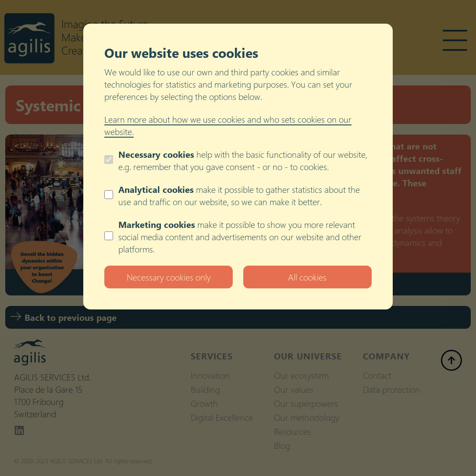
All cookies (307, 277)
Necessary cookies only (169, 277)
